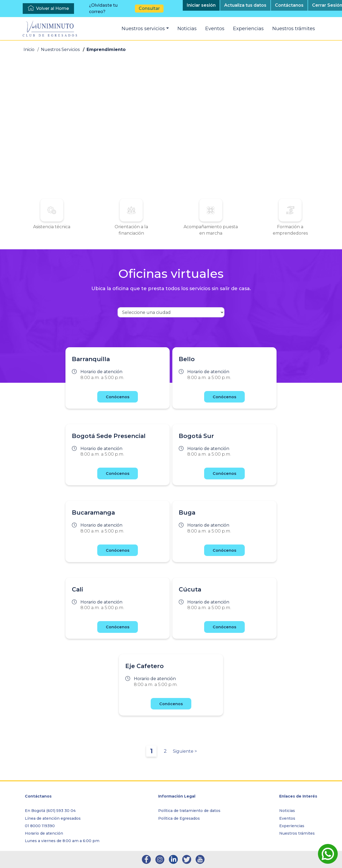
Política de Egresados (179, 818)
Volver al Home (53, 8)
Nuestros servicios (143, 29)
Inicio (29, 50)
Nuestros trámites (294, 29)
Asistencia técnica (98, 230)
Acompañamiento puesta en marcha (195, 233)
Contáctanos (289, 5)
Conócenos (118, 403)
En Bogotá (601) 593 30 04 (50, 811)
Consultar (149, 8)
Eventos (215, 29)
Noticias (187, 29)
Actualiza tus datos (245, 5)
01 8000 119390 (40, 826)
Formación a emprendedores (244, 230)
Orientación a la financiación (147, 233)
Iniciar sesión (201, 5)
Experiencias (248, 29)
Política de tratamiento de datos (189, 811)
